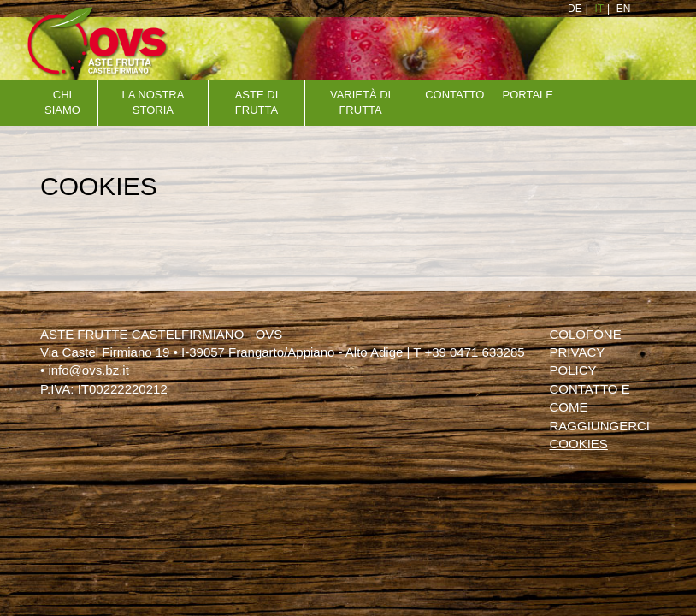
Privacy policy (576, 361)
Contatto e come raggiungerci (599, 407)
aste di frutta (257, 103)
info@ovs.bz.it (88, 370)
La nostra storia (153, 103)
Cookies (578, 444)
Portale (528, 95)
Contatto (454, 95)
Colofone (585, 334)
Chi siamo (62, 103)
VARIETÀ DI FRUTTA (360, 103)
